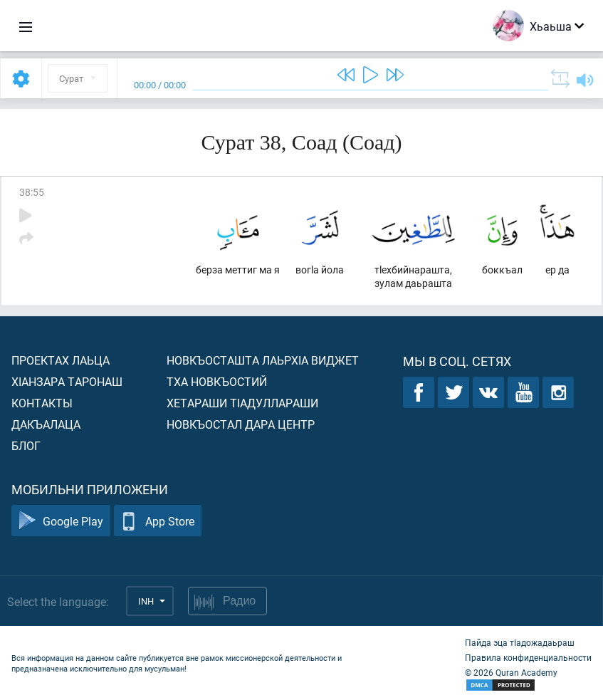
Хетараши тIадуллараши (242, 403)
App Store (158, 521)
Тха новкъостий (217, 381)
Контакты (42, 403)
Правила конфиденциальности (528, 657)
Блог (26, 445)
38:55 (32, 192)
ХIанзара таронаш (67, 381)
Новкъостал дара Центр (241, 424)
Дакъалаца (46, 424)
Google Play (61, 521)
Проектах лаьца (61, 360)
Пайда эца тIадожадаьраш (520, 642)
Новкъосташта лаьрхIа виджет (263, 360)
